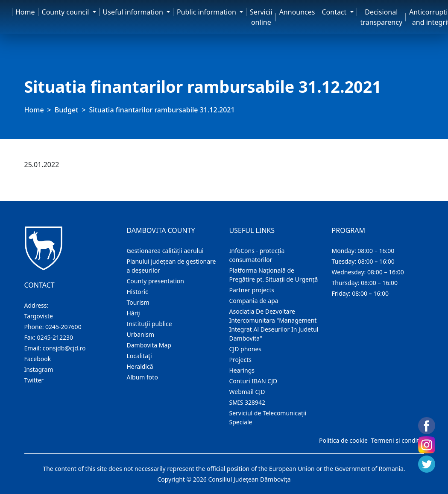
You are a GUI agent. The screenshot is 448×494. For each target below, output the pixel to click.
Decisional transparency (381, 17)
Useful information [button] (134, 12)
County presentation (155, 281)
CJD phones (246, 349)
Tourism (138, 302)
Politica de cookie (343, 440)
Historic (138, 292)
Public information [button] (207, 12)
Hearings (242, 370)
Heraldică (140, 366)
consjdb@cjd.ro (64, 348)
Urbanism (141, 334)
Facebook (38, 359)
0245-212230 (55, 337)
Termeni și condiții (397, 440)
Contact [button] (335, 12)
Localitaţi (139, 356)
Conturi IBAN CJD (253, 381)
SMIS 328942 (247, 402)
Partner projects (252, 290)
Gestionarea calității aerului (165, 251)
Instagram (39, 369)
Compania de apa (254, 301)
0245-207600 (63, 327)
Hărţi (134, 313)
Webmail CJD (247, 392)
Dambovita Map (149, 345)
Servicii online (261, 17)
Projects (240, 360)
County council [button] (66, 12)
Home (25, 12)
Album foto (142, 377)
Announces (297, 12)
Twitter (34, 380)
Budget (67, 110)
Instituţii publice (149, 324)
